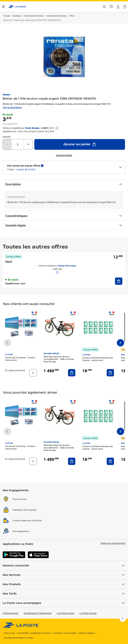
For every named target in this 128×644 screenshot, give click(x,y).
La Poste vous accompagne (64, 603)
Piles (71, 16)
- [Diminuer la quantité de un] (7, 144)
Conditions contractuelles (65, 633)
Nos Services (64, 575)
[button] (118, 7)
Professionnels (10, 613)
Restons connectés (64, 566)
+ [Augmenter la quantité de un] (28, 144)
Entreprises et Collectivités (38, 613)
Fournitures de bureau (34, 16)
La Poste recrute (88, 613)
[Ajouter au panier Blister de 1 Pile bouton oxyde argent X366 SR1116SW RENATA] (80, 144)
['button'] (17, 7)
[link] (21, 625)
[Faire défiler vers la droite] (120, 343)
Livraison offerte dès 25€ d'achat (27, 520)
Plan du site (9, 633)
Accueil (7, 16)
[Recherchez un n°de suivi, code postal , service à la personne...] (104, 7)
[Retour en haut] (123, 619)
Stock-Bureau (32, 128)
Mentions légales (87, 633)
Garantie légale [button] (64, 155)
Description (64, 184)
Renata (6, 95)
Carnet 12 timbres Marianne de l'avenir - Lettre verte (98, 359)
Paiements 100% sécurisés (25, 510)
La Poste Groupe (65, 613)
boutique (17, 16)
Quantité (6, 137)
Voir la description (12, 107)
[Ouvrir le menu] (3, 7)
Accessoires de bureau (56, 16)
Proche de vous (20, 499)
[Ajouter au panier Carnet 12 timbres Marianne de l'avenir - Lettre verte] (110, 373)
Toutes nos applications (113, 543)
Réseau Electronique (67, 266)
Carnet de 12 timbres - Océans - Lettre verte (21, 359)
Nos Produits (64, 584)
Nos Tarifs (64, 594)
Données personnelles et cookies (19, 638)
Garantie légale (64, 225)
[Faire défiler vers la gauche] (7, 343)
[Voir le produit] (33, 373)
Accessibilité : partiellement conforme (34, 633)
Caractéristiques (64, 216)
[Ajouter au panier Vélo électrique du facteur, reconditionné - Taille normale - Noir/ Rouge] (72, 373)
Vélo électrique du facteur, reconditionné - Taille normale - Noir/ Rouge (59, 359)
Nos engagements (21, 531)
